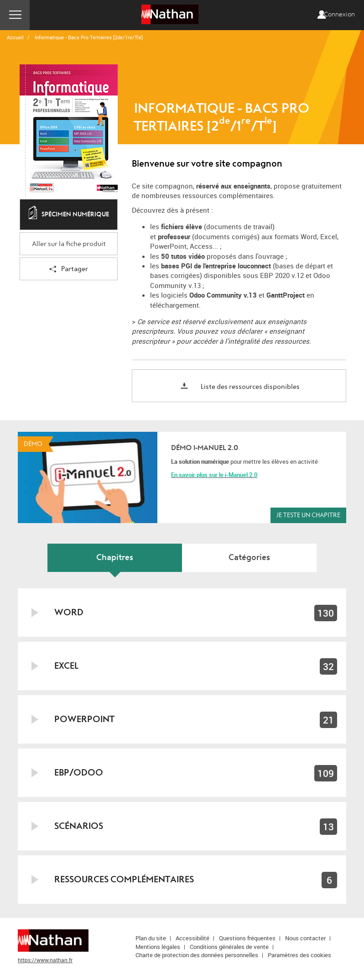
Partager (69, 270)
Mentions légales (158, 947)
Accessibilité (192, 938)
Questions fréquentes (247, 938)
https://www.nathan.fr (45, 960)
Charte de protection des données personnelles (197, 955)
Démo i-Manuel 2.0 (205, 448)
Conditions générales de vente (229, 947)
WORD (69, 612)
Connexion (339, 15)
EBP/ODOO (79, 773)
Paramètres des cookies (299, 955)
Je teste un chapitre (308, 515)
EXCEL (66, 666)
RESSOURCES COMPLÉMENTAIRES (124, 879)
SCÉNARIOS (79, 826)
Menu (15, 15)
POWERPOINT (84, 719)
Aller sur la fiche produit (69, 244)
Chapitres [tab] (115, 558)
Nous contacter (305, 938)
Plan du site (151, 938)
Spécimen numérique (69, 215)
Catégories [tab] (249, 558)
